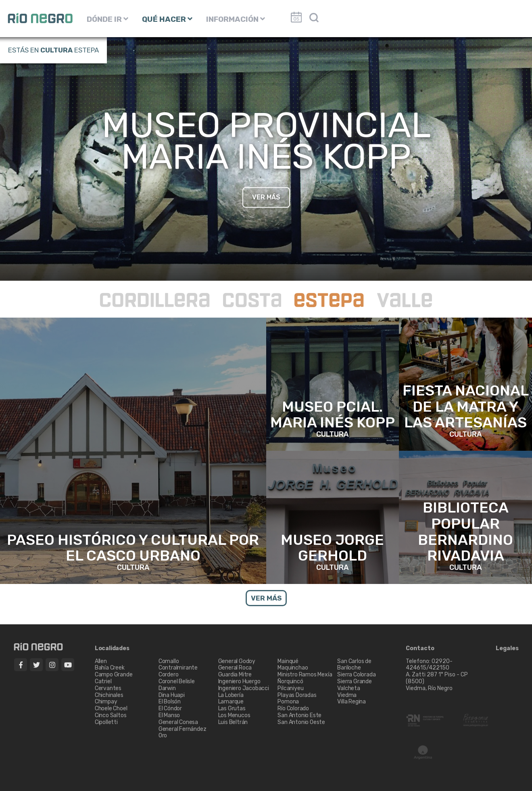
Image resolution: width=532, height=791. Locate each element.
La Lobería (231, 695)
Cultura (56, 50)
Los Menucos (234, 715)
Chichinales (109, 695)
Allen (101, 661)
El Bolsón (170, 702)
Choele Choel (111, 708)
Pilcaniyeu (290, 688)
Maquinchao (293, 668)
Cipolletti (106, 722)
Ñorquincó (290, 681)
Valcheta (348, 688)
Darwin (167, 688)
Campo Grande (114, 675)
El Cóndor (170, 708)
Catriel (103, 681)
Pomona (288, 702)
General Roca (235, 668)
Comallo (169, 661)
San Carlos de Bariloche (354, 665)
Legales (507, 649)
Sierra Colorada (356, 675)
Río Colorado (293, 708)
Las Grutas (232, 708)
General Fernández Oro (183, 732)
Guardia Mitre (235, 675)
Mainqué (288, 661)
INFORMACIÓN (236, 19)
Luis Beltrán (233, 722)
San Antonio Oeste (301, 722)
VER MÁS (266, 197)
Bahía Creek (110, 668)
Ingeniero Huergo (239, 681)
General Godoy (237, 661)
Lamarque (231, 702)
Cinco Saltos (111, 715)
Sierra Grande (354, 681)
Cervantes (108, 688)
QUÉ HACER (167, 19)
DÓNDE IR (107, 19)
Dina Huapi (172, 695)
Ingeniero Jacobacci (244, 688)
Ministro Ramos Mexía (305, 675)
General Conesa (178, 722)
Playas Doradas (297, 695)
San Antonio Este (299, 715)
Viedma (347, 695)
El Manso (169, 715)
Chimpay (106, 702)
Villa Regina (352, 702)
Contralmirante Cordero (178, 671)
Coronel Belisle (177, 681)
